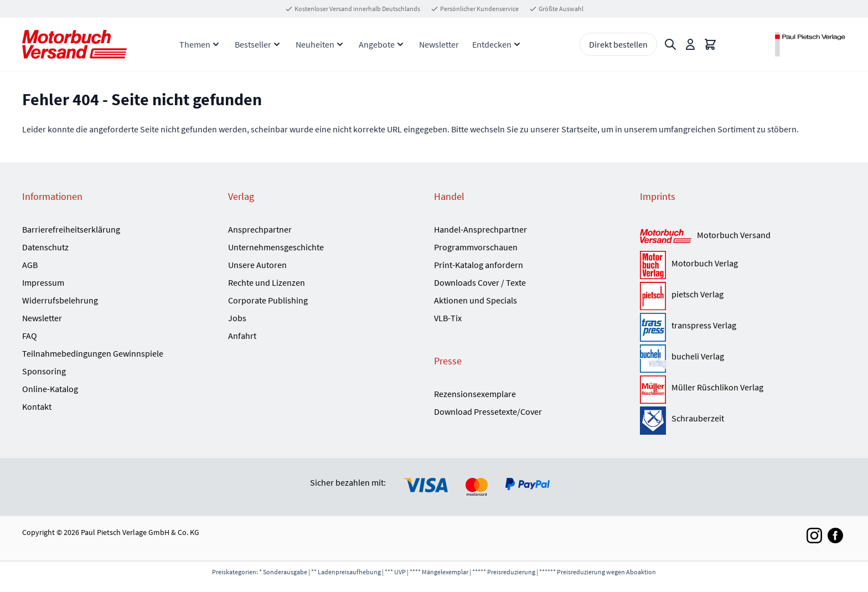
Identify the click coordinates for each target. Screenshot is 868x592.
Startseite (579, 129)
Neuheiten (315, 44)
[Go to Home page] (74, 44)
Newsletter (439, 44)
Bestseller (253, 44)
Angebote (377, 44)
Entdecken (492, 44)
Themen (195, 44)
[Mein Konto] (690, 44)
